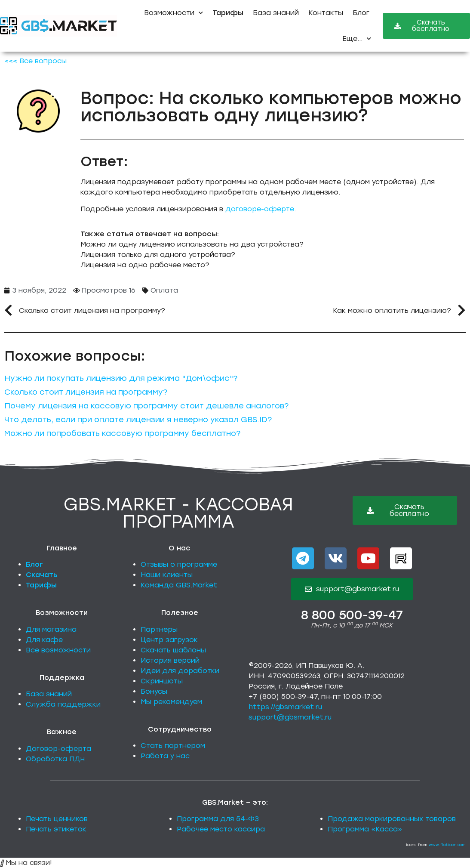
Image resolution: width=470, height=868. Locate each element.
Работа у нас (165, 756)
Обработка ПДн (55, 759)
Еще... (357, 39)
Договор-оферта (58, 749)
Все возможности (58, 650)
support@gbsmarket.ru (290, 717)
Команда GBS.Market (179, 585)
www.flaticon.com (447, 845)
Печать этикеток (56, 829)
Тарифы (41, 585)
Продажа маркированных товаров (392, 819)
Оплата (164, 290)
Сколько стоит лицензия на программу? (86, 392)
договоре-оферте (260, 209)
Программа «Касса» (365, 829)
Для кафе (44, 640)
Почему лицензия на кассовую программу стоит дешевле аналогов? (146, 406)
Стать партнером (173, 746)
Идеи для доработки (180, 671)
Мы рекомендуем (171, 702)
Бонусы (154, 691)
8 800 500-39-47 (352, 615)
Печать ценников (57, 819)
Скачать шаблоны (173, 650)
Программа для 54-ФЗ (218, 819)
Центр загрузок (169, 640)
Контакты (326, 13)
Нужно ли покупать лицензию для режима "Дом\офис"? (121, 378)
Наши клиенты (167, 575)
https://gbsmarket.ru (285, 707)
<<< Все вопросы (35, 61)
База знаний (276, 13)
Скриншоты (162, 681)
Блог (361, 13)
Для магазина (51, 629)
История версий (170, 660)
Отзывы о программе (179, 564)
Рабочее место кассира (221, 829)
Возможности (174, 13)
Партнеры (159, 629)
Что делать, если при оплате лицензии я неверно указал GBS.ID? (138, 420)
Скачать (42, 575)
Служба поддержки (63, 704)
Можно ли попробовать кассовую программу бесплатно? (122, 433)
